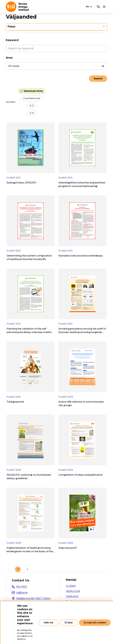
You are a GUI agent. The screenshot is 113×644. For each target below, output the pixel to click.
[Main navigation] (104, 7)
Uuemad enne (32, 98)
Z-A (32, 113)
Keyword (12, 40)
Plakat (11, 27)
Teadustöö (72, 596)
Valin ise (48, 623)
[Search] (98, 7)
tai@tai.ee (22, 593)
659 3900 (22, 587)
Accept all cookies (95, 623)
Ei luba (69, 623)
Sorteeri (11, 102)
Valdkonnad (73, 591)
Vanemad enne (33, 91)
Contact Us (21, 580)
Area (9, 58)
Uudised (71, 586)
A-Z (32, 106)
